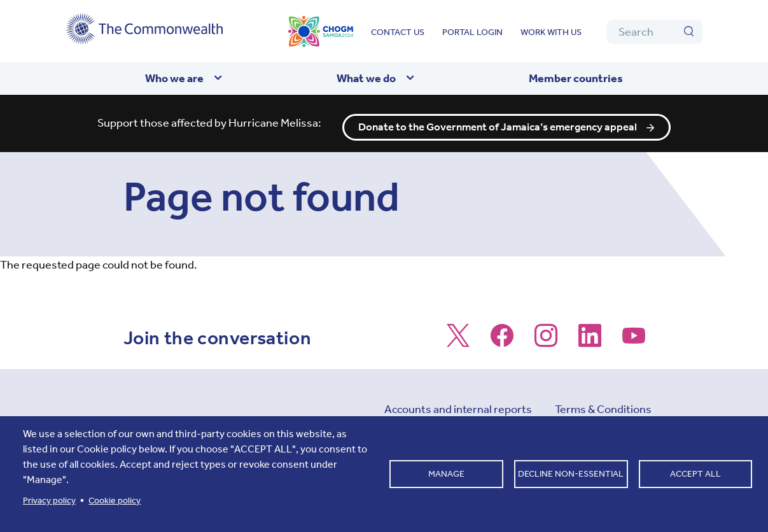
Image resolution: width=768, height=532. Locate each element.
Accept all (695, 474)
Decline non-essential (571, 474)
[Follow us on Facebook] (502, 335)
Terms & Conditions (603, 402)
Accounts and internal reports (458, 402)
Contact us (398, 32)
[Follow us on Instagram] (546, 335)
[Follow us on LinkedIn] (590, 335)
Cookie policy (115, 500)
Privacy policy (49, 500)
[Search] (655, 32)
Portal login (472, 32)
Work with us (551, 32)
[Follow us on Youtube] (634, 335)
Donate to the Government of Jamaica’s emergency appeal (499, 120)
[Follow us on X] (458, 335)
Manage (446, 474)
